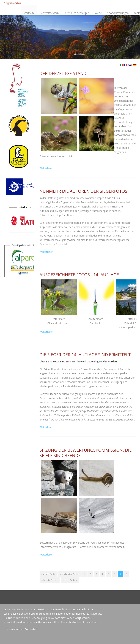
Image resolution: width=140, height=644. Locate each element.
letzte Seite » (70, 580)
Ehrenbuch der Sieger (76, 13)
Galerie (98, 13)
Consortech (31, 629)
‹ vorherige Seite (70, 574)
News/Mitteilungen (118, 13)
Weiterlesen (46, 168)
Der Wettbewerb (48, 10)
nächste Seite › (50, 580)
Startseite (29, 13)
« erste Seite (49, 574)
